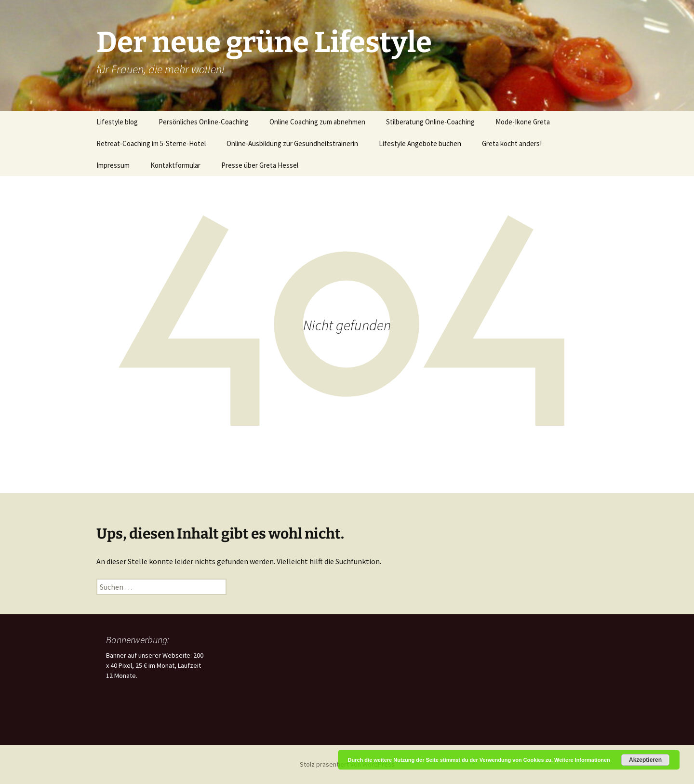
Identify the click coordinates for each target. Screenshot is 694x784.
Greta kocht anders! (512, 143)
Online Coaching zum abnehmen (317, 122)
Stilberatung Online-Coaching (430, 122)
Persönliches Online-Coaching (204, 122)
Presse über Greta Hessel (260, 165)
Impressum (113, 165)
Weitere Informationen (582, 760)
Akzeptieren (645, 760)
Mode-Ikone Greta (523, 122)
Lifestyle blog (117, 122)
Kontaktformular (175, 165)
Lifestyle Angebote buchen (420, 143)
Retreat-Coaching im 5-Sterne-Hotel (151, 143)
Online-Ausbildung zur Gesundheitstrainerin (292, 143)
